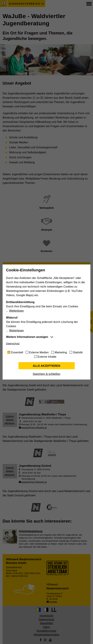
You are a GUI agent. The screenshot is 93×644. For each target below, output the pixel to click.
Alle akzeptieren (46, 366)
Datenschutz (13, 344)
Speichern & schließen (46, 374)
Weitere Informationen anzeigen (27, 337)
